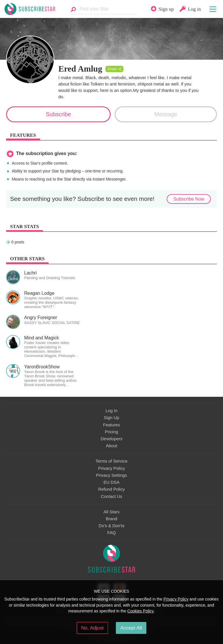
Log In (111, 411)
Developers (111, 439)
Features (112, 425)
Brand (111, 519)
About (112, 446)
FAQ (111, 533)
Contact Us (111, 496)
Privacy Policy (111, 468)
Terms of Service (111, 461)
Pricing (111, 432)
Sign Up (112, 418)
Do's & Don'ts (112, 526)
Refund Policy (111, 489)
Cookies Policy (140, 611)
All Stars (111, 512)
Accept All (131, 628)
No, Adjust (92, 628)
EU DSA (111, 482)
